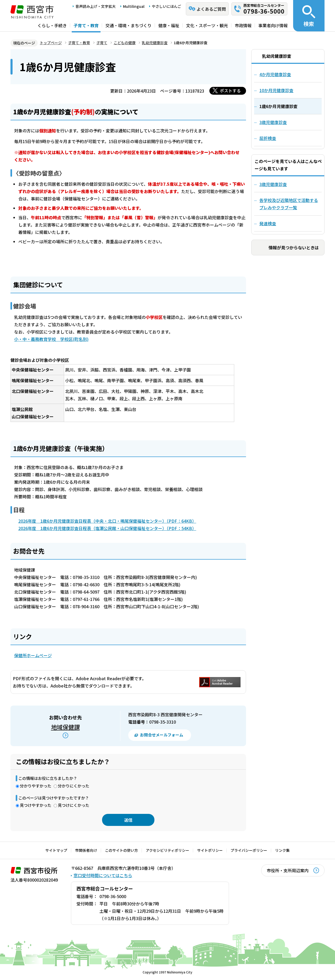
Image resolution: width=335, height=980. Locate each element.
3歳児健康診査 (273, 184)
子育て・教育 (86, 25)
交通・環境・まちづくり (129, 25)
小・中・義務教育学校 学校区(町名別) (51, 339)
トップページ (51, 43)
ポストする (230, 91)
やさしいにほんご (166, 6)
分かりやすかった (36, 786)
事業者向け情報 (273, 25)
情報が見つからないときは (294, 247)
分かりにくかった (74, 786)
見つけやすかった (36, 805)
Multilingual (134, 6)
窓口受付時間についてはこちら (103, 875)
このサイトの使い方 (121, 850)
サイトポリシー (210, 850)
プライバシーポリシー (249, 850)
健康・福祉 (169, 25)
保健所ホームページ (33, 655)
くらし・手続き (52, 25)
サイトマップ (56, 850)
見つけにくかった (74, 805)
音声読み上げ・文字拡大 (96, 6)
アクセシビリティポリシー (167, 850)
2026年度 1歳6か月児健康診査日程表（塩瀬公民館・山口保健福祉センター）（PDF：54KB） (107, 528)
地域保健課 (65, 727)
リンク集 (282, 850)
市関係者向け (86, 850)
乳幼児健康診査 (155, 43)
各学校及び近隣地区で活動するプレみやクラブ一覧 (289, 204)
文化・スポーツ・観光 (207, 25)
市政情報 (243, 25)
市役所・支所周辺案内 (288, 870)
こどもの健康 (125, 43)
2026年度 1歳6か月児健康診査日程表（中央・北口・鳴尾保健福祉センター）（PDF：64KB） (107, 521)
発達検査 (268, 223)
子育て (102, 43)
